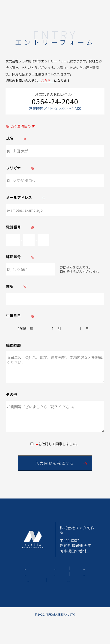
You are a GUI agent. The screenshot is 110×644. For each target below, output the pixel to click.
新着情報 (84, 574)
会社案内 (84, 568)
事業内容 (25, 568)
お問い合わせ (28, 580)
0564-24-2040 (55, 101)
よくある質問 (55, 574)
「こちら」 (46, 80)
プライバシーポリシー (37, 444)
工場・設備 (55, 568)
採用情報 (25, 574)
